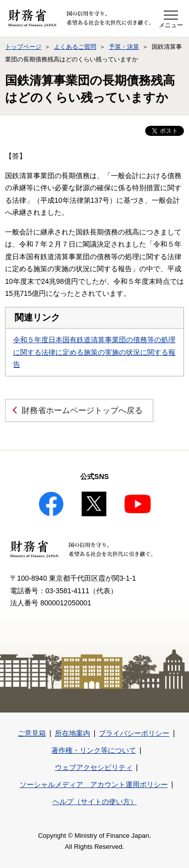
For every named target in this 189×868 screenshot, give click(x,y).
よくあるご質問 (75, 47)
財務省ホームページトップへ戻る (82, 410)
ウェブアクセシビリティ (94, 767)
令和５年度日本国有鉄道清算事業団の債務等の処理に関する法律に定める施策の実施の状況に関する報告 (94, 352)
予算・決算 (124, 47)
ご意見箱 (32, 733)
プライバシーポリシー (134, 733)
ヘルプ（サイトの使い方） (95, 802)
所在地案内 (73, 733)
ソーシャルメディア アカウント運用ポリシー (94, 784)
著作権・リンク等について (94, 750)
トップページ (23, 47)
